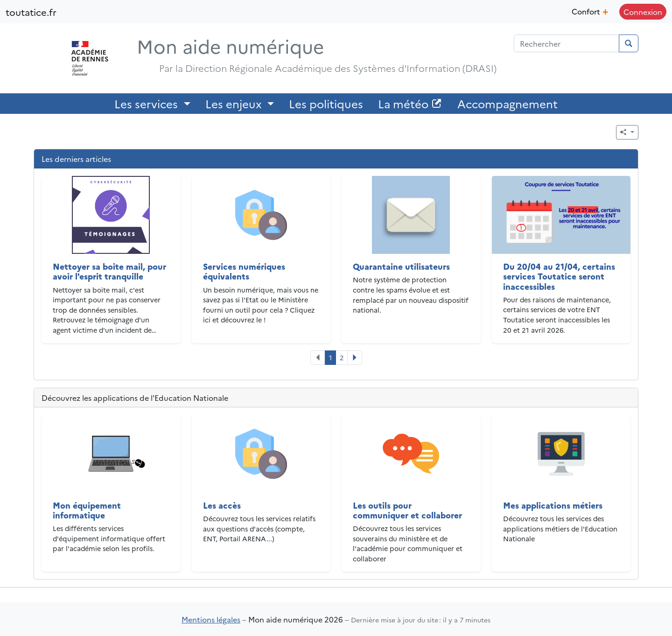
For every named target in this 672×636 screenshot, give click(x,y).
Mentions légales (211, 619)
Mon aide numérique (230, 45)
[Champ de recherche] (567, 43)
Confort (590, 10)
